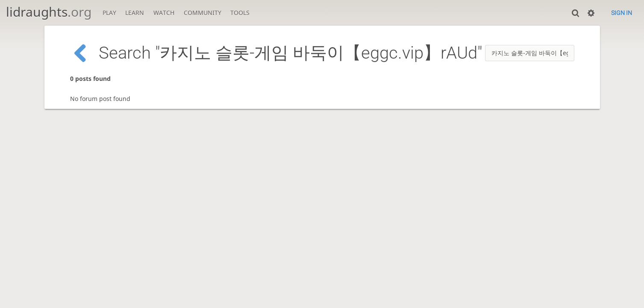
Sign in (622, 13)
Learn (135, 13)
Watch (164, 13)
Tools (240, 13)
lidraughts (49, 12)
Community (203, 13)
